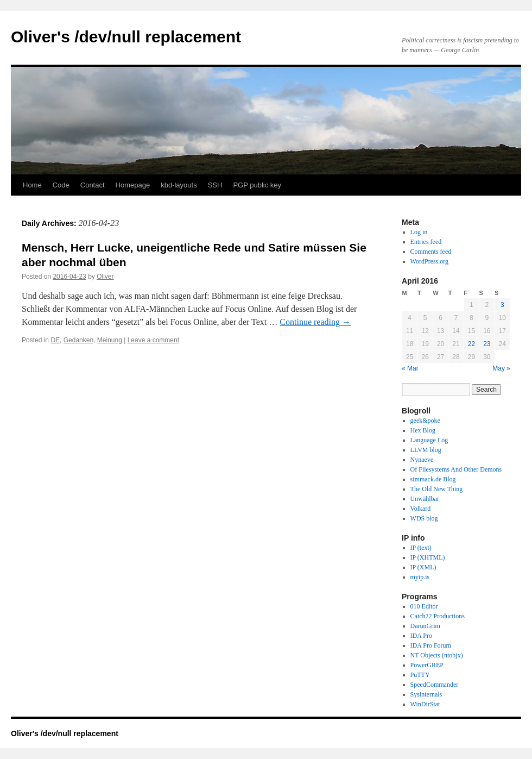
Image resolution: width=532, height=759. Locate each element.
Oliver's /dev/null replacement (126, 37)
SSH (215, 185)
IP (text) (421, 548)
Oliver (105, 277)
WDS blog (424, 518)
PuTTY (420, 675)
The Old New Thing (437, 489)
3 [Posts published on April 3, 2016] (502, 305)
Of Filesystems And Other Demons (456, 469)
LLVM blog (426, 450)
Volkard (421, 509)
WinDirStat (425, 704)
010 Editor (424, 606)
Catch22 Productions (438, 616)
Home (32, 185)
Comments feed (431, 252)
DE (55, 340)
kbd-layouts (179, 185)
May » (501, 368)
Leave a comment (153, 340)
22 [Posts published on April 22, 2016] (471, 344)
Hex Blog (423, 430)
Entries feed (426, 242)
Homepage (133, 185)
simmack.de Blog (433, 479)
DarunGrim (425, 626)
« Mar (410, 368)
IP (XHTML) (428, 557)
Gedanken (78, 340)
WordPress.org (429, 261)
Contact (93, 185)
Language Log (429, 440)
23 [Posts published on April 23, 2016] (487, 344)
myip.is (420, 577)
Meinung (110, 340)
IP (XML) (423, 567)
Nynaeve (422, 460)
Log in (419, 232)
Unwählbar (425, 499)
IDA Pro (421, 636)
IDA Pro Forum (431, 645)
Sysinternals (426, 694)
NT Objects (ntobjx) (437, 655)
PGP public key (257, 185)
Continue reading (315, 322)
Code (61, 185)
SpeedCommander (435, 685)
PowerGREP (427, 665)
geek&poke (425, 421)
